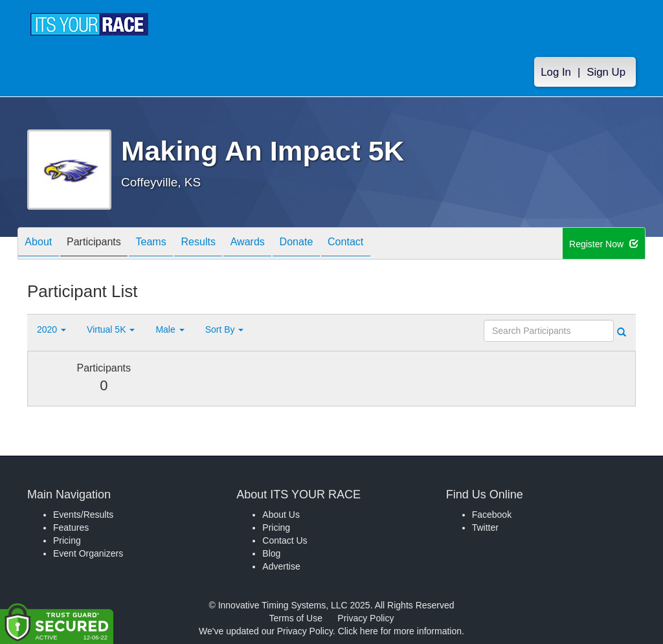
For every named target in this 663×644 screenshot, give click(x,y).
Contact (396, 244)
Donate (339, 244)
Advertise (281, 566)
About (42, 244)
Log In (556, 72)
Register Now (604, 244)
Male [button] (170, 329)
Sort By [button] (225, 329)
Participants (106, 244)
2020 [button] (51, 329)
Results (225, 244)
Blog (271, 553)
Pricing (67, 540)
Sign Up (606, 72)
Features (71, 527)
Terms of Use (296, 618)
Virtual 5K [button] (111, 329)
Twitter (485, 527)
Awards (282, 244)
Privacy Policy (365, 618)
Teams (171, 244)
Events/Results (83, 515)
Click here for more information (400, 631)
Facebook (492, 515)
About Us (281, 515)
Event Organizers (88, 553)
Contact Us (285, 540)
